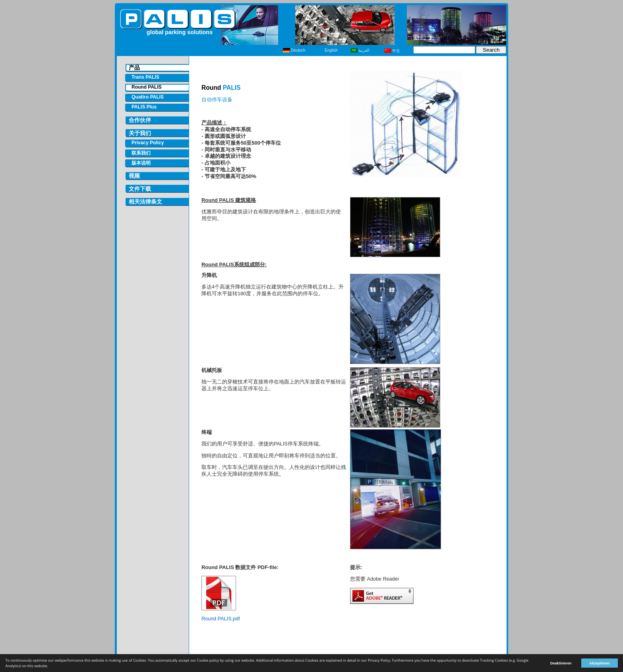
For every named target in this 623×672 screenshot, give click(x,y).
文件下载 (140, 189)
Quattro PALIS (148, 97)
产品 (134, 68)
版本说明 (141, 163)
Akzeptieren (599, 663)
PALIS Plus (144, 107)
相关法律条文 (145, 202)
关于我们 (140, 133)
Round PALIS (147, 87)
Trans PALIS (145, 77)
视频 (134, 176)
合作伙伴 (140, 120)
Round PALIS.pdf (221, 619)
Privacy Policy (148, 143)
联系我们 (141, 153)
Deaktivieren (561, 663)
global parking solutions (180, 32)
